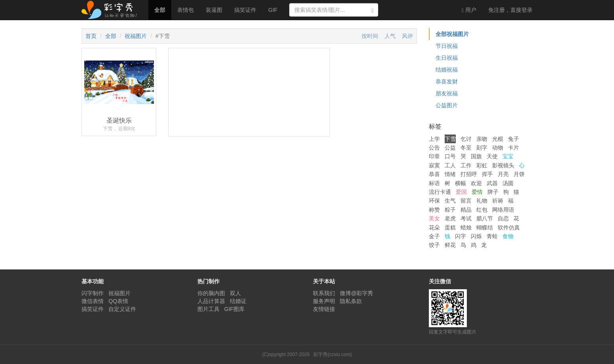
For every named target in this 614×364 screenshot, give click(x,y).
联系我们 (324, 293)
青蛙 (492, 236)
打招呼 (469, 174)
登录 (510, 10)
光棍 (498, 139)
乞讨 (466, 139)
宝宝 (508, 156)
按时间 (370, 36)
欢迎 (476, 183)
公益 (450, 148)
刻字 (482, 148)
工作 (466, 165)
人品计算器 (211, 301)
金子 (434, 236)
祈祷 (498, 201)
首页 (91, 36)
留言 (466, 201)
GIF (273, 10)
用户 (469, 10)
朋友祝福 (447, 93)
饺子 (434, 245)
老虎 (450, 218)
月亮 (503, 174)
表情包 (186, 10)
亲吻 (482, 139)
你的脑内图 (211, 293)
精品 (466, 210)
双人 (235, 293)
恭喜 (434, 174)
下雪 (450, 139)
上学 (434, 139)
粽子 (450, 210)
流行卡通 (440, 192)
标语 (434, 183)
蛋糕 (450, 227)
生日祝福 (447, 58)
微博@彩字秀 (356, 293)
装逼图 (214, 10)
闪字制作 (93, 293)
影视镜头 (503, 165)
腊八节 (485, 218)
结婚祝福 (447, 70)
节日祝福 (447, 46)
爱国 (461, 192)
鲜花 (450, 245)
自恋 (503, 218)
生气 (450, 201)
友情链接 (324, 309)
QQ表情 (118, 301)
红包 (482, 210)
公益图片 (447, 105)
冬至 (466, 148)
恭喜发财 (447, 82)
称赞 (434, 210)
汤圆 (508, 183)
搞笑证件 (245, 10)
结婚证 (238, 301)
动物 (498, 148)
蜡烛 (466, 227)
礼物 (482, 201)
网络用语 (503, 210)
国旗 (476, 156)
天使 (492, 156)
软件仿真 (509, 227)
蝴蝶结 (485, 227)
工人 (450, 165)
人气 (390, 36)
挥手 (487, 174)
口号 (450, 156)
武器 (492, 183)
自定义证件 (122, 309)
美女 (434, 218)
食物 (508, 236)
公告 (434, 148)
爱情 (477, 192)
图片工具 (208, 309)
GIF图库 (234, 309)
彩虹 (482, 165)
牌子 (493, 192)
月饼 (519, 174)
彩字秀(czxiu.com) (333, 355)
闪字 (460, 236)
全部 (160, 10)
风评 (407, 36)
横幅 (460, 183)
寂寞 (434, 165)
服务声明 (324, 301)
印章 (434, 156)
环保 (434, 201)
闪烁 (476, 236)
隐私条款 (351, 301)
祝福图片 (136, 36)
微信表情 (93, 301)
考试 (466, 218)
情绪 (450, 174)
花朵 (434, 227)
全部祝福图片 (452, 34)
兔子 (514, 139)
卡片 (514, 148)
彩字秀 (112, 10)
